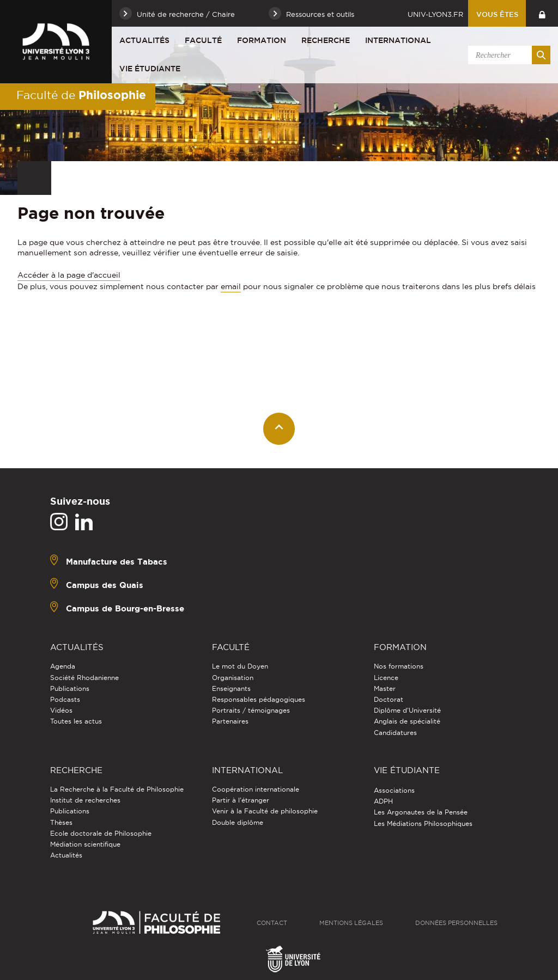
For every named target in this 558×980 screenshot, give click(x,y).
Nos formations (399, 666)
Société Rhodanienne (84, 678)
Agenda (63, 666)
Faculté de (81, 95)
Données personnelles (456, 923)
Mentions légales (351, 923)
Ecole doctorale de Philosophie (101, 833)
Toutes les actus (76, 721)
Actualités (144, 40)
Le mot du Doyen (240, 666)
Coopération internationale (256, 789)
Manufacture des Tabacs (117, 562)
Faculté (203, 40)
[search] (507, 55)
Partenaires (230, 721)
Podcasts (65, 699)
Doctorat (389, 699)
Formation (262, 40)
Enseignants (231, 688)
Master (385, 688)
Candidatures (395, 733)
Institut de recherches (85, 800)
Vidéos (61, 710)
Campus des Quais (105, 585)
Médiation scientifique (85, 844)
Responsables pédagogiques (259, 699)
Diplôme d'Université (407, 710)
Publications (70, 688)
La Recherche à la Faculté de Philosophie (117, 789)
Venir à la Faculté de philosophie (265, 811)
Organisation (233, 678)
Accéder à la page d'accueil (69, 275)
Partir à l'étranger (241, 800)
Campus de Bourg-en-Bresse (125, 608)
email (231, 286)
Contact (272, 923)
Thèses (61, 822)
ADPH (383, 801)
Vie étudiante (150, 69)
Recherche (326, 40)
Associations (394, 790)
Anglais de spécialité (407, 721)
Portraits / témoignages (251, 710)
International (398, 40)
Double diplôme (238, 822)
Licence (386, 678)
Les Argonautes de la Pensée (421, 812)
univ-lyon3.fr (435, 14)
